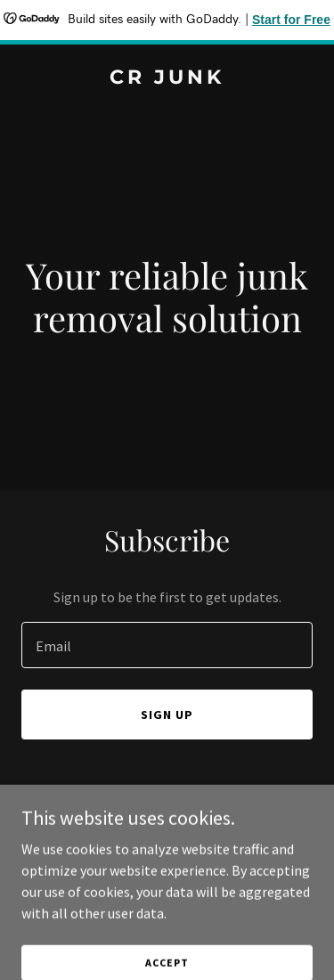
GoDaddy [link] (201, 860)
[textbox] (167, 645)
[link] (167, 78)
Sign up (167, 715)
